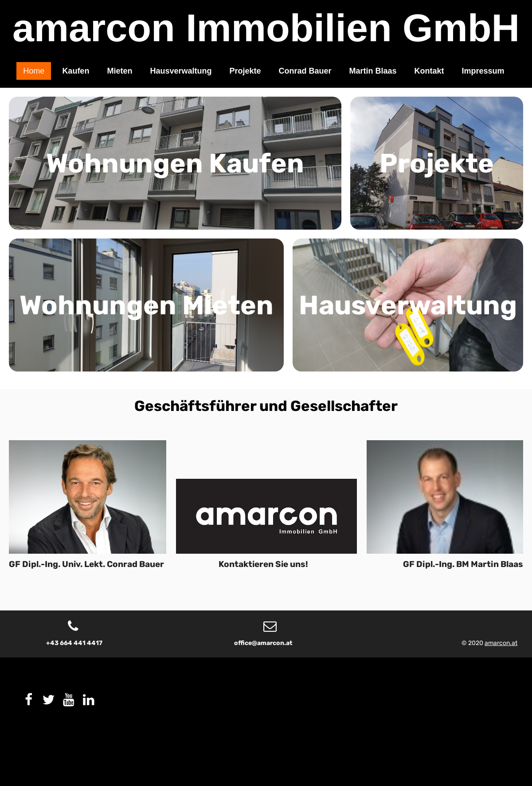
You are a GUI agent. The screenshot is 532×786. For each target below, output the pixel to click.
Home (34, 71)
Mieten (119, 71)
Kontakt (429, 71)
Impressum (483, 71)
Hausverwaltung (181, 71)
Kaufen (76, 71)
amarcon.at (501, 643)
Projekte (245, 71)
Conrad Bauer (305, 71)
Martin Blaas (373, 71)
